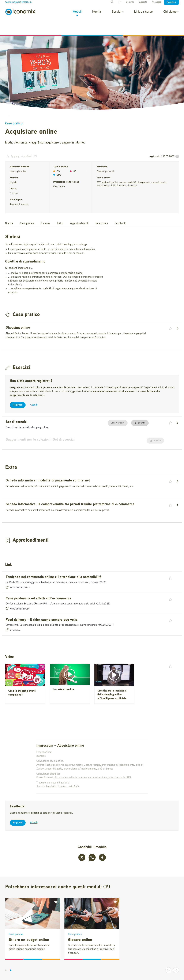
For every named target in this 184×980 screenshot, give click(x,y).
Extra (60, 208)
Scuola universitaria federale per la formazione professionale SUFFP (93, 762)
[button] (177, 141)
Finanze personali (106, 156)
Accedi (157, 2)
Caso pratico (27, 208)
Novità (97, 12)
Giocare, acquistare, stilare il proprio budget (47, 100)
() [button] (21, 141)
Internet (123, 167)
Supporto (143, 2)
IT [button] (120, 2)
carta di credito (159, 167)
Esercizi (45, 208)
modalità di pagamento (139, 167)
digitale (13, 167)
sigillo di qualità (110, 167)
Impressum (102, 208)
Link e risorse (143, 12)
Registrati (18, 389)
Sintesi (9, 208)
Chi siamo (171, 12)
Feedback (120, 208)
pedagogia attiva (18, 156)
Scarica (140, 407)
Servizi (118, 12)
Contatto (130, 2)
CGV (99, 167)
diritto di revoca (118, 170)
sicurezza (132, 170)
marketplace (103, 170)
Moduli (77, 12)
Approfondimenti (79, 208)
